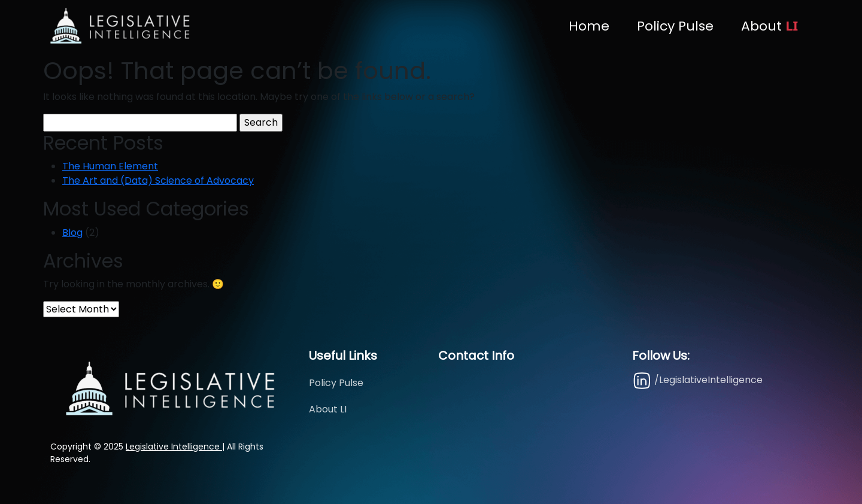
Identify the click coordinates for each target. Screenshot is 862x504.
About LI (328, 409)
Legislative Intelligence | (175, 447)
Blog (72, 233)
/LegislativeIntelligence (697, 380)
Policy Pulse (675, 26)
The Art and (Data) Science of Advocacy (158, 180)
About (770, 26)
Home (589, 26)
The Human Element (110, 166)
